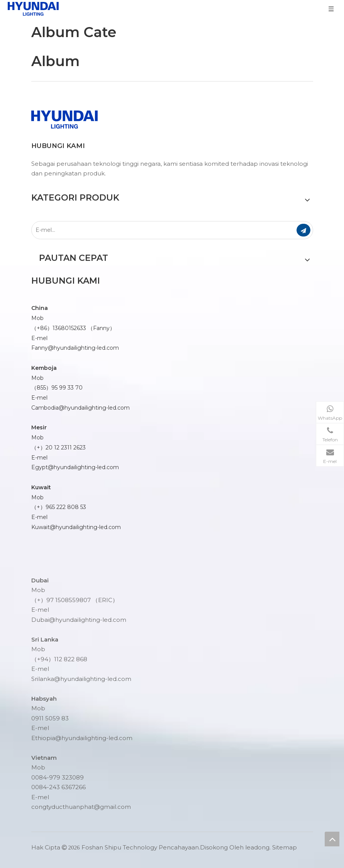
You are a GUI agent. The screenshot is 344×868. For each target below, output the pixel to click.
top (332, 839)
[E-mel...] (158, 230)
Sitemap (285, 847)
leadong (257, 847)
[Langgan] (303, 230)
